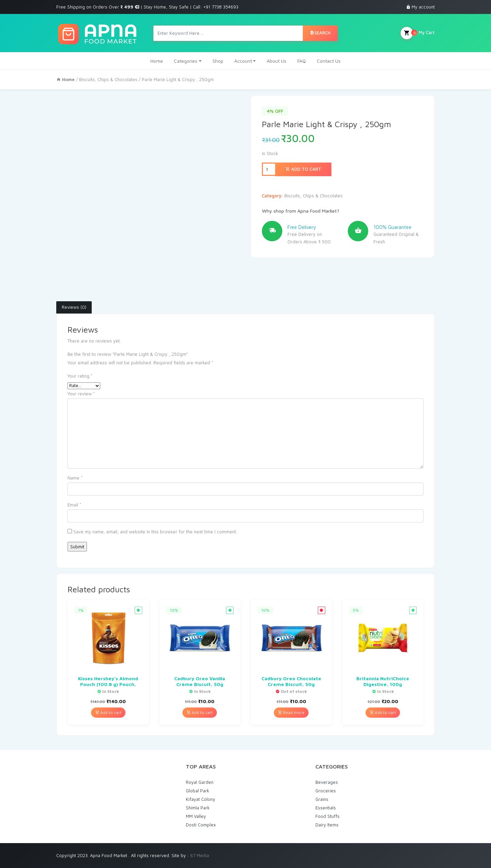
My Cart (418, 33)
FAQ (302, 61)
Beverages (327, 782)
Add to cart (303, 169)
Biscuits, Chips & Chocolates (108, 79)
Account (243, 61)
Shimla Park (198, 808)
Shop (218, 61)
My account (423, 7)
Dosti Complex (201, 825)
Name (75, 478)
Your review (81, 394)
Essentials (326, 808)
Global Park (198, 791)
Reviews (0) (74, 307)
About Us (277, 61)
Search (320, 33)
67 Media (200, 855)
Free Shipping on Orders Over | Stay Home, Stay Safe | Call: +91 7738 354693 (147, 7)
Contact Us (329, 61)
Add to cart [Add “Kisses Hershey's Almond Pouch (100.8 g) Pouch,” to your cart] (108, 712)
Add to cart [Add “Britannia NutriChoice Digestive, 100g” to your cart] (383, 712)
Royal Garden (200, 782)
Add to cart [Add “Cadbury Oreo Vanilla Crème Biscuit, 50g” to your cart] (200, 712)
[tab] (74, 307)
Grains (322, 799)
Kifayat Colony (200, 799)
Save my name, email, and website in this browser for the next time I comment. (155, 532)
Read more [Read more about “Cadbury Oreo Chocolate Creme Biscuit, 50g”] (291, 712)
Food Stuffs (328, 816)
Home (157, 61)
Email (74, 505)
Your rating (80, 376)
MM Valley (196, 816)
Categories (186, 61)
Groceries (326, 791)
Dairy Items (327, 825)
